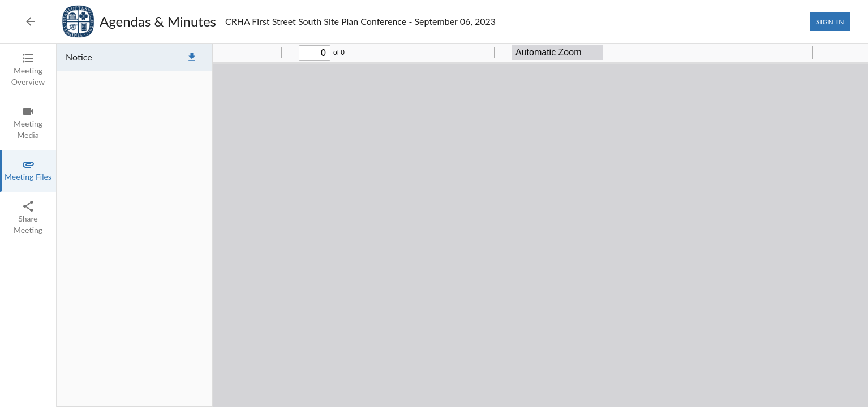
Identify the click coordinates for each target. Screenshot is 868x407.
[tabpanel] (462, 225)
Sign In (830, 21)
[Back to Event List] (31, 21)
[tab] (28, 70)
